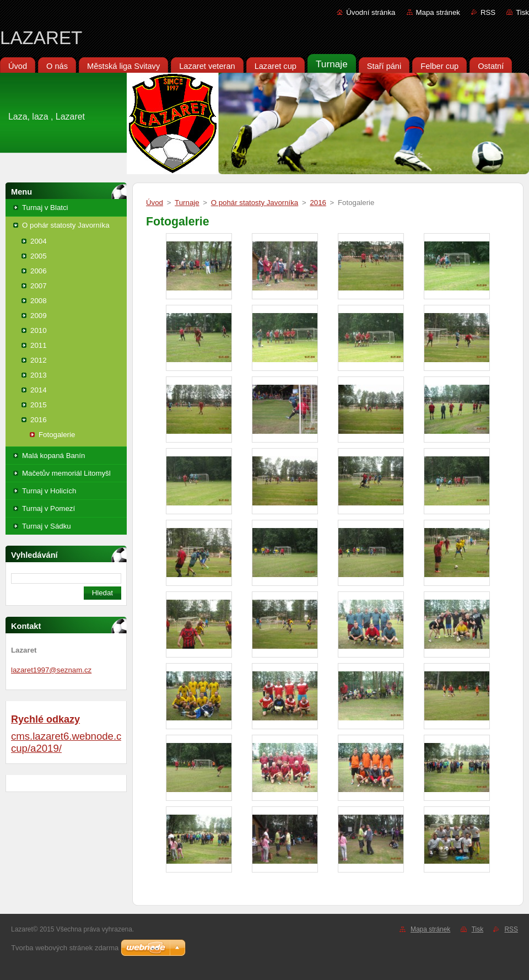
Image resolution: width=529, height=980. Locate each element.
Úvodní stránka (371, 12)
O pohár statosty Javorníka (66, 225)
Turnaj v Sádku (47, 526)
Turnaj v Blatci (45, 208)
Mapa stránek (438, 12)
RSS (488, 12)
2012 (39, 360)
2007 (39, 286)
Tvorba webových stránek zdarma (65, 948)
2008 (39, 301)
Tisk (522, 12)
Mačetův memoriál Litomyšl (66, 473)
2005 (39, 256)
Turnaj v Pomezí (48, 508)
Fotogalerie (57, 435)
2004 (39, 241)
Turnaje (187, 203)
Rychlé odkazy (45, 719)
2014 (39, 390)
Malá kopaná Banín (53, 456)
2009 (39, 316)
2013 (39, 375)
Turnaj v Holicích (49, 491)
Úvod (155, 203)
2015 (39, 405)
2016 (39, 420)
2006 (39, 271)
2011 (39, 345)
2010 (39, 330)
